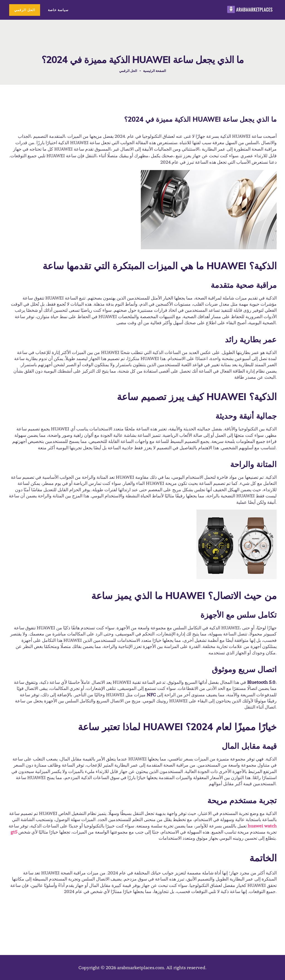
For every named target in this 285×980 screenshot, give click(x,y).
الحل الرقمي (128, 71)
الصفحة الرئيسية (154, 71)
